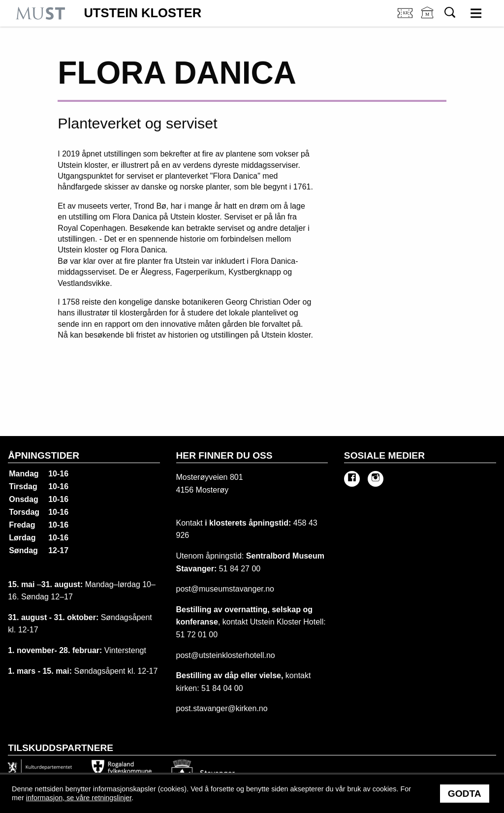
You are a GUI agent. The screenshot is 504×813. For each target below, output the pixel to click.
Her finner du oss (224, 455)
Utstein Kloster (142, 13)
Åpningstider (44, 455)
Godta (465, 794)
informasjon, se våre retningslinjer (79, 798)
